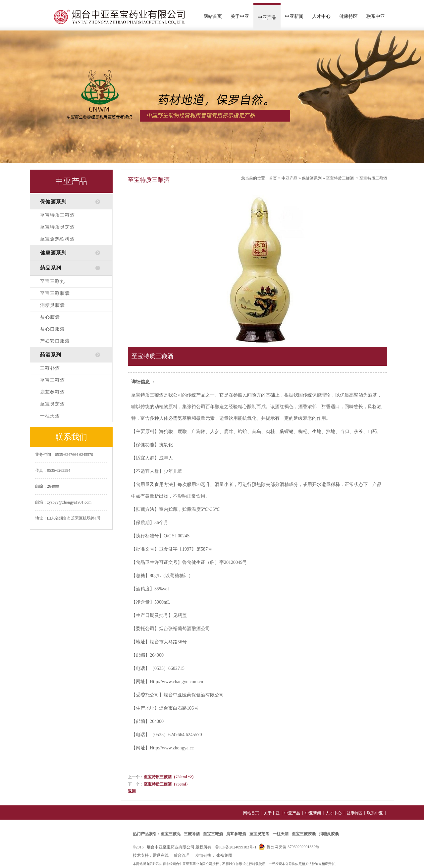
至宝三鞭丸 (53, 281)
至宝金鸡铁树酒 (57, 239)
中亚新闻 (294, 16)
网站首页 (213, 16)
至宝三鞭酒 (53, 380)
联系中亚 (376, 16)
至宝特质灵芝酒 (57, 227)
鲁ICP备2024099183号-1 (236, 847)
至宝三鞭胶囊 (55, 293)
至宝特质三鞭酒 (57, 215)
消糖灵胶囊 (53, 305)
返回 (132, 791)
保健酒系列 (312, 178)
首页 (273, 178)
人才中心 (321, 16)
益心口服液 (53, 329)
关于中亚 (240, 16)
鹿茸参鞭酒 (53, 392)
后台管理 (182, 855)
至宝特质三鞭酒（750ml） (167, 784)
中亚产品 (267, 17)
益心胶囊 (50, 317)
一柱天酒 (50, 416)
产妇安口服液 (55, 341)
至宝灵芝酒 (53, 404)
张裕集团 (224, 855)
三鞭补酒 (50, 368)
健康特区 (348, 16)
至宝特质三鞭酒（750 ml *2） (170, 777)
